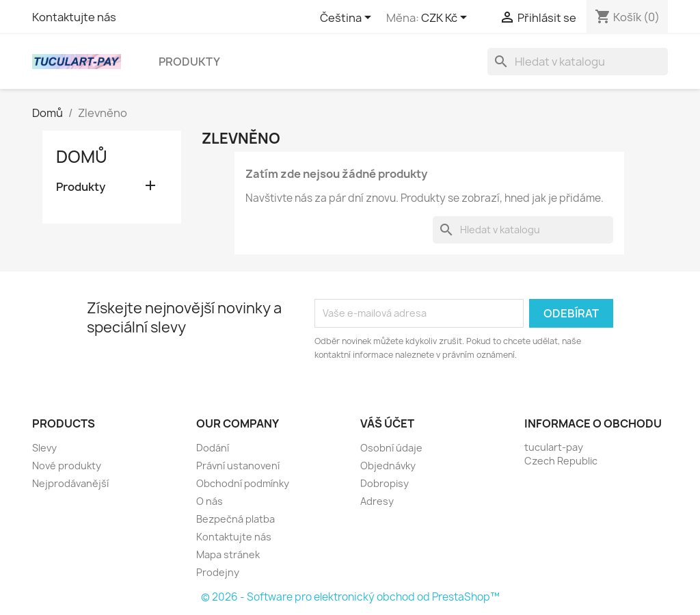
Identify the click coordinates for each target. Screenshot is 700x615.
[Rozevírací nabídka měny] (446, 18)
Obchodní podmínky (243, 483)
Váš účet (387, 423)
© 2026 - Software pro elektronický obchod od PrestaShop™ (350, 597)
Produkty (189, 62)
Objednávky (388, 466)
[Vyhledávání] (578, 62)
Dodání (213, 448)
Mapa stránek (228, 554)
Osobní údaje (391, 448)
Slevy (44, 448)
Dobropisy (385, 483)
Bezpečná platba (235, 519)
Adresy (377, 501)
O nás (210, 501)
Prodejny (218, 572)
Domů (82, 157)
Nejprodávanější (70, 483)
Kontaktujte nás (74, 17)
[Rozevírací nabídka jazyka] (348, 18)
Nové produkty (67, 466)
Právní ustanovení (238, 466)
